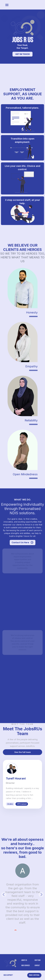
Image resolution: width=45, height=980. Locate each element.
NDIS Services (26, 966)
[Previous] (4, 895)
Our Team (37, 960)
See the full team (23, 752)
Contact (37, 966)
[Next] (41, 895)
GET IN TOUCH (22, 54)
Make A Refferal (34, 975)
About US (24, 960)
